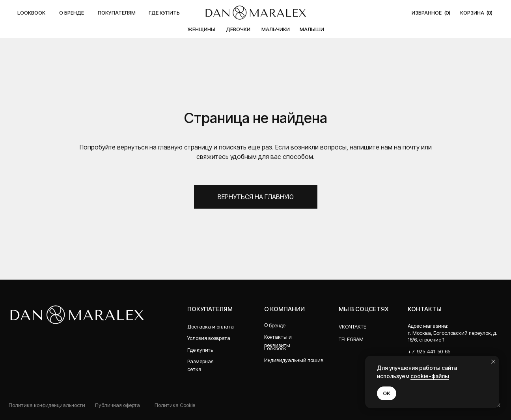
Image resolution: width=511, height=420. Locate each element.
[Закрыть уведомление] (493, 362)
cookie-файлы (430, 376)
